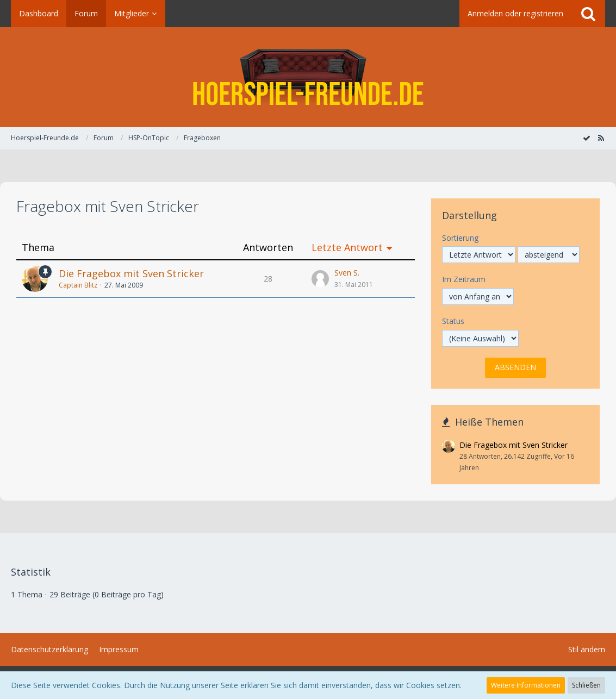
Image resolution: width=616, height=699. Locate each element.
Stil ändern (587, 649)
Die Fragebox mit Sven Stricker (131, 273)
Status (453, 321)
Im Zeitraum (464, 279)
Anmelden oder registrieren (515, 13)
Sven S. (347, 273)
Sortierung (460, 238)
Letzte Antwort (347, 248)
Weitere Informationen (526, 685)
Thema (38, 248)
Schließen (586, 685)
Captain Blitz (78, 285)
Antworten (268, 248)
